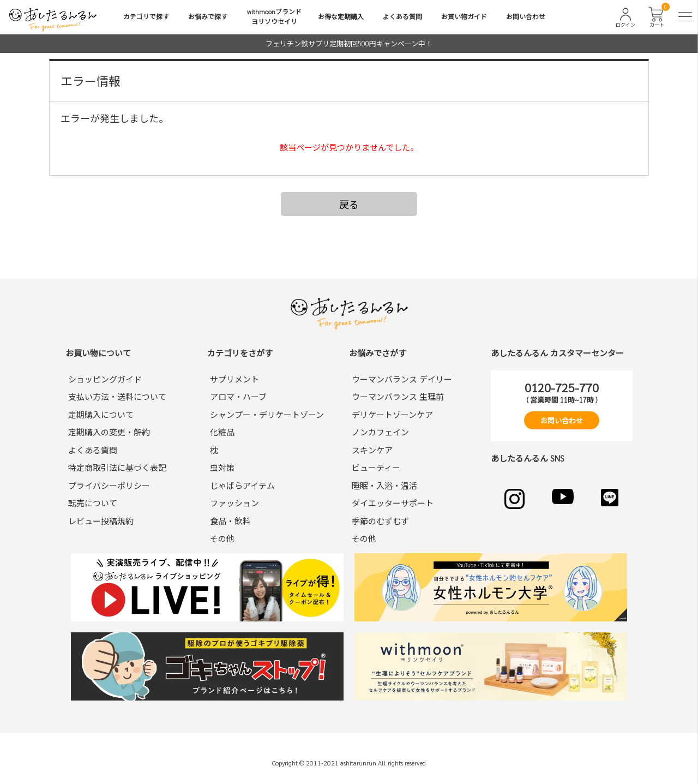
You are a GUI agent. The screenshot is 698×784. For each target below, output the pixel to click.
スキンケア (372, 450)
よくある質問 (402, 16)
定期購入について (101, 414)
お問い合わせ (526, 16)
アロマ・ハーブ (238, 396)
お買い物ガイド (464, 16)
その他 (222, 538)
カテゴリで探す (146, 16)
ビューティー (376, 467)
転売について (93, 503)
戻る (349, 204)
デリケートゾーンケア (392, 414)
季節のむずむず (380, 521)
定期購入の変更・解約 (109, 432)
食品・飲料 (230, 521)
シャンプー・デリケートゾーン (267, 414)
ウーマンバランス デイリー (402, 379)
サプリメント (234, 379)
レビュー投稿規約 (101, 521)
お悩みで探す (208, 16)
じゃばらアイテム (242, 485)
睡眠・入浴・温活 (384, 485)
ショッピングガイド (105, 379)
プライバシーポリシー (109, 485)
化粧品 (222, 432)
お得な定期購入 (341, 16)
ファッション (234, 503)
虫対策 (222, 467)
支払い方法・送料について (117, 396)
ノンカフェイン (380, 432)
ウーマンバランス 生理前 (398, 396)
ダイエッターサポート (393, 503)
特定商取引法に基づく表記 (117, 467)
